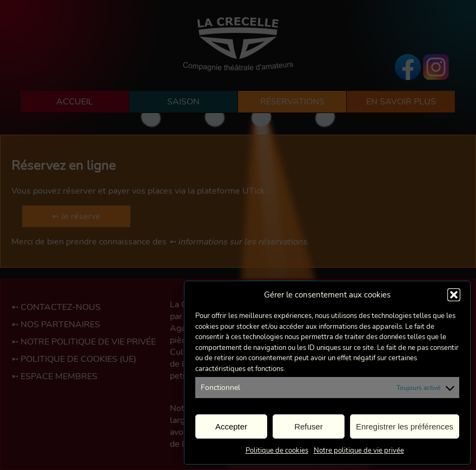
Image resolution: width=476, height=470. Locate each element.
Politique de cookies (277, 451)
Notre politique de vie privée (359, 451)
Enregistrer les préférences (405, 426)
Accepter (231, 426)
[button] (454, 295)
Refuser (309, 426)
